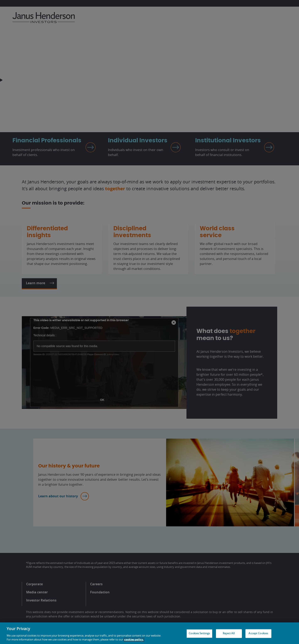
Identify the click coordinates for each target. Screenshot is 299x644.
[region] (149, 633)
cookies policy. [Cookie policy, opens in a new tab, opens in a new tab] (134, 640)
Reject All (229, 634)
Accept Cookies (258, 634)
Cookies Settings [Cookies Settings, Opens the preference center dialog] (199, 634)
